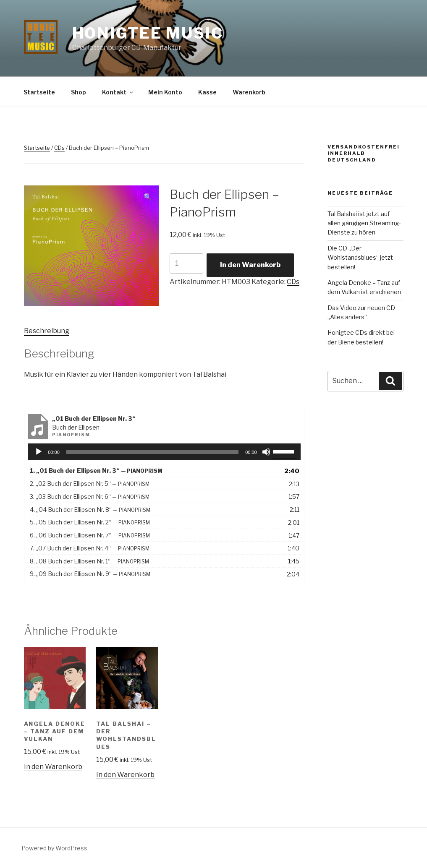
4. (90, 510)
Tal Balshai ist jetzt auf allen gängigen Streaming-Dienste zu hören (364, 223)
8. (89, 561)
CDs (59, 148)
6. (90, 535)
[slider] (152, 452)
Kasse (207, 92)
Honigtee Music (148, 33)
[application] (164, 452)
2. (90, 484)
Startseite (39, 92)
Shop (79, 92)
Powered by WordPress (54, 848)
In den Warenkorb (250, 265)
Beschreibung (47, 331)
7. (90, 548)
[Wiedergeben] (39, 452)
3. (90, 497)
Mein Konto (165, 92)
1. (96, 470)
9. (90, 574)
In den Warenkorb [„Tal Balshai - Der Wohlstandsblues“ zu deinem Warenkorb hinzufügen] (125, 775)
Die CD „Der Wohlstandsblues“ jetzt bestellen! (360, 258)
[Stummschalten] (266, 452)
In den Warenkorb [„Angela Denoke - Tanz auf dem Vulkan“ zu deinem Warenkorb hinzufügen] (53, 767)
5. (90, 522)
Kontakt (118, 92)
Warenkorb (249, 92)
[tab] (47, 331)
